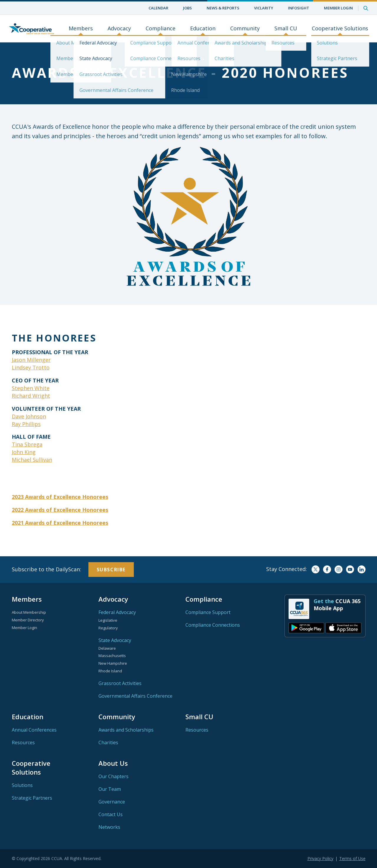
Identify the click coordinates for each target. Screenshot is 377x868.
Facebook (327, 569)
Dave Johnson (29, 416)
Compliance (160, 29)
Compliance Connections (213, 625)
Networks (109, 827)
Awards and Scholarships (126, 730)
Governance (112, 802)
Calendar (158, 8)
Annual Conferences (34, 730)
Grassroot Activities (120, 683)
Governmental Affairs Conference (135, 696)
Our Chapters (113, 776)
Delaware (107, 648)
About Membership (29, 612)
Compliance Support (208, 612)
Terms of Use (352, 858)
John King (24, 452)
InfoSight (299, 8)
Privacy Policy (320, 858)
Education (203, 29)
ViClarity (264, 8)
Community (245, 29)
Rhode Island (110, 671)
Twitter (316, 569)
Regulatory (108, 628)
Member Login (338, 8)
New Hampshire (113, 663)
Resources (23, 742)
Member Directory (28, 620)
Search (366, 8)
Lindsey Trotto (31, 367)
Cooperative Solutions (340, 29)
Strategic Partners (32, 798)
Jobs (187, 8)
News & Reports (223, 8)
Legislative (108, 620)
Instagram (339, 569)
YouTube (350, 569)
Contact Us (111, 814)
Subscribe (111, 570)
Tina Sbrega (27, 444)
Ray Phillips (26, 424)
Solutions (22, 785)
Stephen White (31, 388)
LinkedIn (362, 569)
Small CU (286, 29)
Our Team (110, 789)
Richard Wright (31, 396)
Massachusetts (112, 656)
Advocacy (119, 29)
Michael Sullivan (32, 460)
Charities (108, 742)
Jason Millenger (31, 360)
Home (31, 29)
